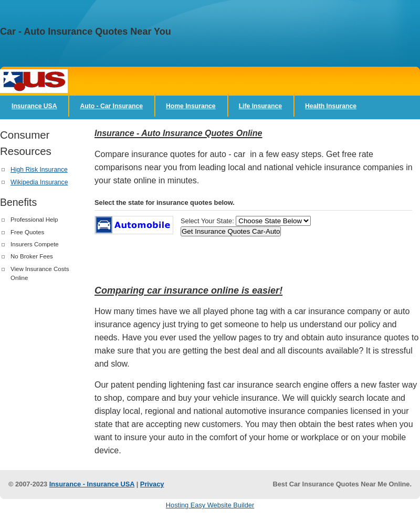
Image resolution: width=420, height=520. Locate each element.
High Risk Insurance (39, 170)
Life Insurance (260, 106)
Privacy (152, 484)
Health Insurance (331, 106)
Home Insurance (191, 106)
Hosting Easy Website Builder (210, 505)
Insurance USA (34, 106)
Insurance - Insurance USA (92, 484)
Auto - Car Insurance (111, 106)
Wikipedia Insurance (39, 182)
